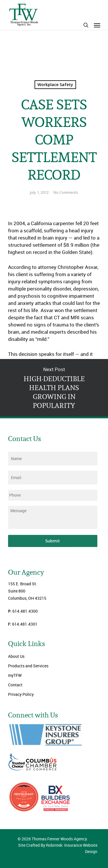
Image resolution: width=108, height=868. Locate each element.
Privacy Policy (21, 694)
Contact (15, 685)
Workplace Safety (55, 84)
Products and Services (28, 666)
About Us (16, 656)
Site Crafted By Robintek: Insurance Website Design (58, 848)
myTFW (15, 675)
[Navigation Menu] (97, 25)
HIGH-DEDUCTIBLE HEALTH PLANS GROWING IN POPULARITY (54, 388)
